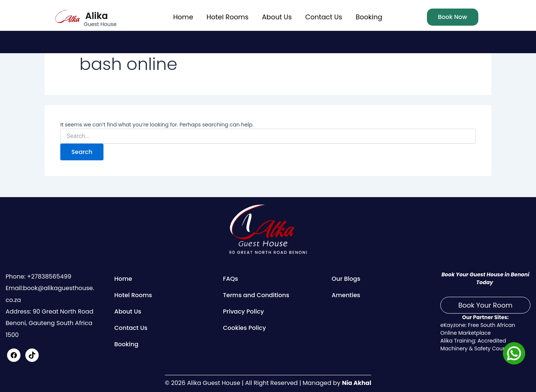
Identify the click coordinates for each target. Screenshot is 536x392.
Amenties (346, 295)
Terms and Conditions (256, 295)
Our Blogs (346, 279)
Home (183, 17)
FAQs (231, 279)
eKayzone (453, 325)
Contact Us (324, 17)
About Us (277, 17)
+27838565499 (48, 277)
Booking (369, 17)
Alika (97, 16)
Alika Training (458, 341)
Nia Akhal (356, 383)
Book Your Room (485, 305)
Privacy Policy (243, 311)
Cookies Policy (245, 328)
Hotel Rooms (228, 17)
